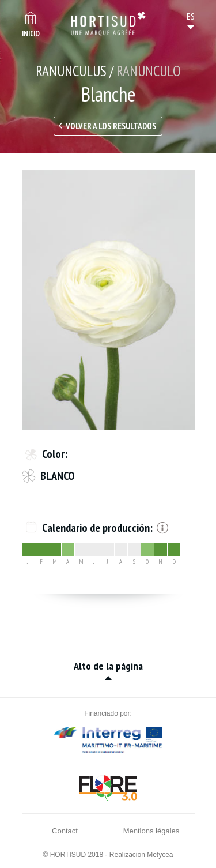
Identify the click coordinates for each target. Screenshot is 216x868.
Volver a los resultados (111, 126)
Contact (65, 831)
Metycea (160, 855)
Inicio (31, 34)
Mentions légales (151, 831)
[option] (108, 300)
